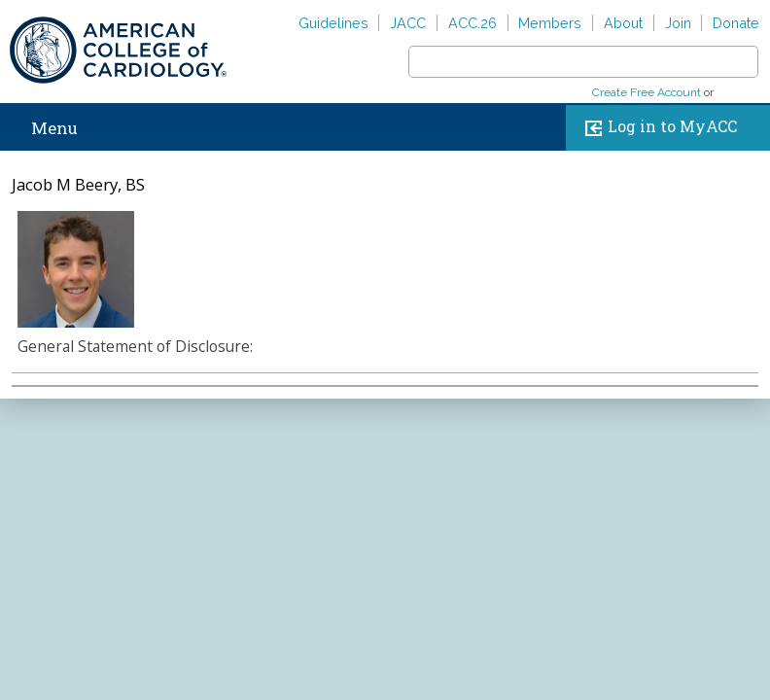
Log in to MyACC (657, 128)
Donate (736, 23)
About (623, 23)
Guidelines (333, 23)
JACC (408, 23)
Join (678, 23)
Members (550, 23)
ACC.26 (472, 23)
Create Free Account (647, 92)
